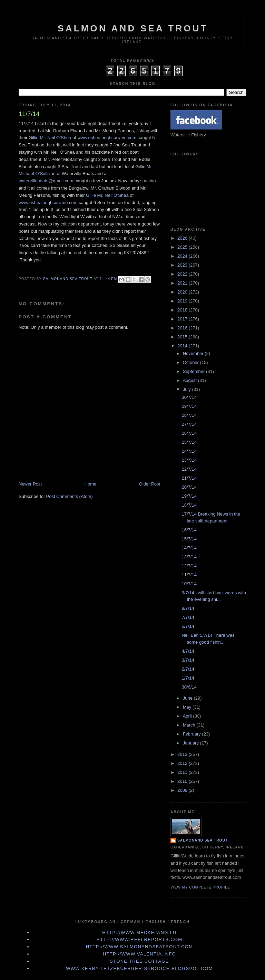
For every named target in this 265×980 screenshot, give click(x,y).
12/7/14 (189, 566)
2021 (183, 283)
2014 (183, 346)
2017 (183, 319)
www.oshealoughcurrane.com (107, 138)
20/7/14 (189, 487)
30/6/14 (189, 687)
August (190, 380)
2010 (183, 781)
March (190, 725)
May (188, 707)
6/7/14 (188, 626)
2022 (183, 274)
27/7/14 (189, 424)
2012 (183, 763)
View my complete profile (200, 887)
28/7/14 (189, 415)
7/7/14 (188, 617)
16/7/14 (189, 530)
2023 (183, 265)
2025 (183, 247)
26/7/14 (189, 433)
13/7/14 (189, 557)
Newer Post (30, 484)
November (194, 353)
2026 (183, 238)
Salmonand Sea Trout (203, 840)
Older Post (150, 484)
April (188, 716)
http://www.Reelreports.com (140, 939)
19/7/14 (189, 496)
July (188, 389)
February (193, 734)
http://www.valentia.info (139, 954)
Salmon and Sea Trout (133, 28)
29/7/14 (189, 406)
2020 (183, 292)
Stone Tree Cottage (139, 961)
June (188, 698)
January (192, 743)
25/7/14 (189, 442)
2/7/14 (188, 669)
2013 (183, 754)
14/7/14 (189, 548)
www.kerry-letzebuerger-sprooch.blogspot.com (139, 968)
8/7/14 (188, 608)
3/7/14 (188, 660)
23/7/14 (189, 460)
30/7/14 (189, 397)
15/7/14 (189, 539)
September (194, 371)
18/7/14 (189, 505)
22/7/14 (189, 469)
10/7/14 (189, 584)
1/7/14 (188, 678)
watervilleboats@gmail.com (46, 181)
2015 (183, 337)
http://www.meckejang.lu (139, 933)
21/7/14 (189, 478)
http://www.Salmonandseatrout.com (140, 947)
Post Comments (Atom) (70, 496)
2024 (183, 256)
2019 (183, 301)
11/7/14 (189, 575)
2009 (183, 790)
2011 (183, 772)
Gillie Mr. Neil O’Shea (50, 138)
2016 (183, 328)
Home (91, 484)
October (192, 362)
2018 (183, 310)
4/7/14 (188, 651)
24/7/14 (189, 451)
